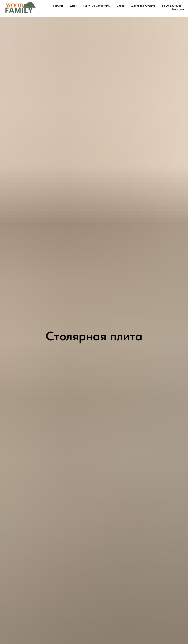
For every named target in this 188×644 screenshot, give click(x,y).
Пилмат (58, 6)
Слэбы (121, 6)
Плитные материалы (97, 6)
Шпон (73, 6)
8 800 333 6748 (172, 6)
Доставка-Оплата (143, 6)
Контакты (178, 9)
